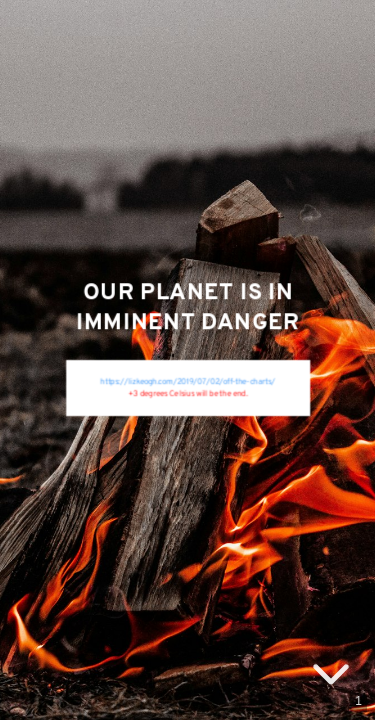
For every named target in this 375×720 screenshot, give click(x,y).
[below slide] (331, 678)
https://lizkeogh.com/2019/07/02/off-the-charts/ (187, 382)
